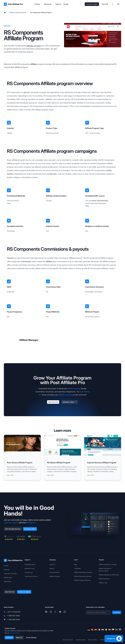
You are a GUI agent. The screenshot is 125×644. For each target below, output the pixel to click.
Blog (75, 564)
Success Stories (54, 572)
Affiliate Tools (103, 583)
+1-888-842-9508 (13, 616)
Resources (49, 4)
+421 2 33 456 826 (13, 612)
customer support (11, 523)
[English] (92, 630)
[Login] (112, 4)
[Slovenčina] (120, 630)
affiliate (33, 64)
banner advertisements (100, 201)
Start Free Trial (53, 402)
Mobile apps (8, 577)
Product (38, 4)
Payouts (10, 258)
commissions (26, 261)
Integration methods (10, 574)
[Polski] (113, 630)
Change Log (29, 572)
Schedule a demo (70, 402)
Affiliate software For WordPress (109, 575)
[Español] (96, 630)
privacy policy (15, 633)
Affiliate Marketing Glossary (83, 576)
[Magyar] (103, 630)
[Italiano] (106, 630)
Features (7, 570)
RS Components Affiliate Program (41, 12)
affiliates (49, 261)
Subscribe (117, 612)
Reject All (19, 637)
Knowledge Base (30, 564)
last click (53, 174)
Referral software (104, 579)
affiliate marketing (66, 395)
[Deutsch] (89, 630)
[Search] (82, 4)
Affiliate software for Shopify (108, 564)
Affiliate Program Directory (18, 12)
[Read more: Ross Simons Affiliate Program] (22, 457)
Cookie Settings (31, 637)
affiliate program (34, 46)
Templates (77, 568)
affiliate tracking (73, 389)
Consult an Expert (92, 4)
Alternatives (8, 581)
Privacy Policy (93, 640)
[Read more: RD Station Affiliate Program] (62, 457)
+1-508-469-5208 (13, 620)
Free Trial (105, 4)
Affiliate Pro (31, 523)
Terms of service (68, 640)
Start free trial (10, 592)
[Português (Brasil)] (117, 630)
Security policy (81, 640)
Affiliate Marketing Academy (83, 572)
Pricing (6, 566)
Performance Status (31, 576)
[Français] (99, 630)
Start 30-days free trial (13, 529)
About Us (52, 564)
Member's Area (30, 568)
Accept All (9, 637)
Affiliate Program (55, 576)
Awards (52, 568)
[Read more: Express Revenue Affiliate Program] (103, 457)
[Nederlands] (110, 630)
